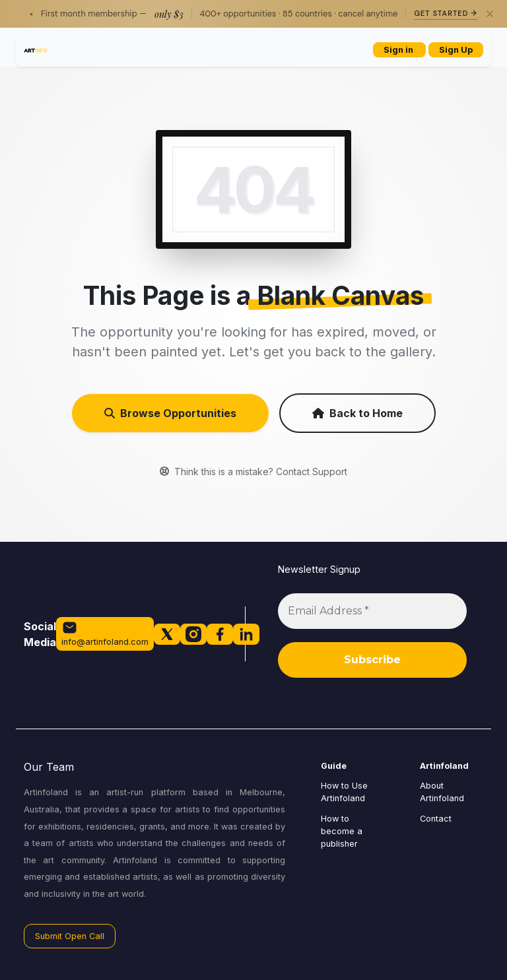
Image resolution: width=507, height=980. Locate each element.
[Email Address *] (372, 611)
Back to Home (357, 413)
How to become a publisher (342, 831)
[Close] (490, 14)
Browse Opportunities (170, 413)
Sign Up (456, 50)
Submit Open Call (70, 936)
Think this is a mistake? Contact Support (253, 472)
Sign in (399, 50)
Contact (436, 819)
